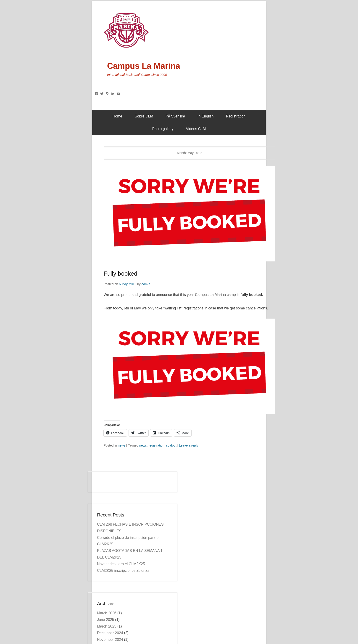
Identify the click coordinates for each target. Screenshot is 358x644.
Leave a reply (189, 445)
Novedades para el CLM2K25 (121, 564)
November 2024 (110, 640)
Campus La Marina (144, 66)
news (122, 445)
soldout (171, 445)
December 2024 (110, 633)
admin (146, 284)
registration (156, 445)
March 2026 (107, 613)
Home (117, 116)
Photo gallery (163, 129)
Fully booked (120, 274)
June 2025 (106, 620)
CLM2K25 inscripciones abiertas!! (124, 571)
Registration (236, 116)
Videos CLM (196, 129)
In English (205, 116)
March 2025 (107, 626)
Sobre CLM (144, 116)
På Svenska (175, 116)
